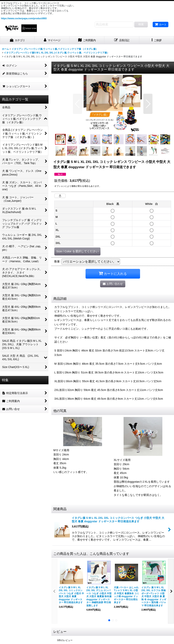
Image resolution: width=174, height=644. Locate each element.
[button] (157, 40)
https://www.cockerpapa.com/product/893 (24, 18)
